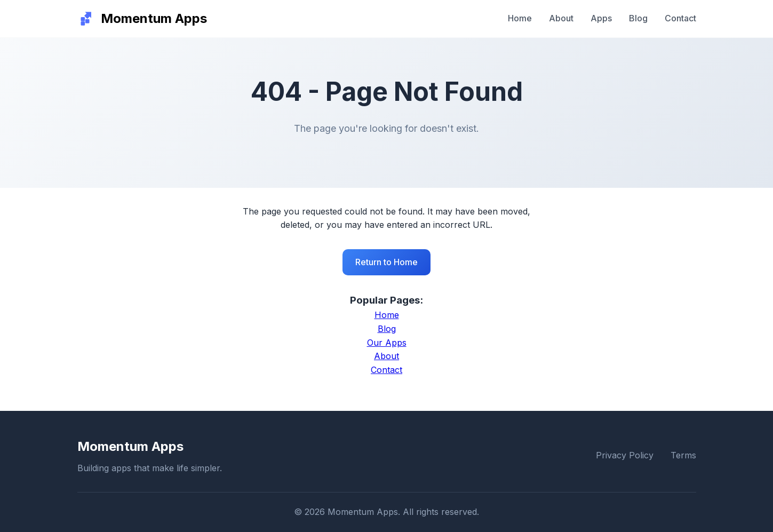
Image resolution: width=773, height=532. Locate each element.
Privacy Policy (625, 455)
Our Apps (387, 343)
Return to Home (386, 262)
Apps (601, 18)
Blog (638, 18)
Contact (680, 18)
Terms (683, 455)
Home (520, 18)
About (561, 18)
